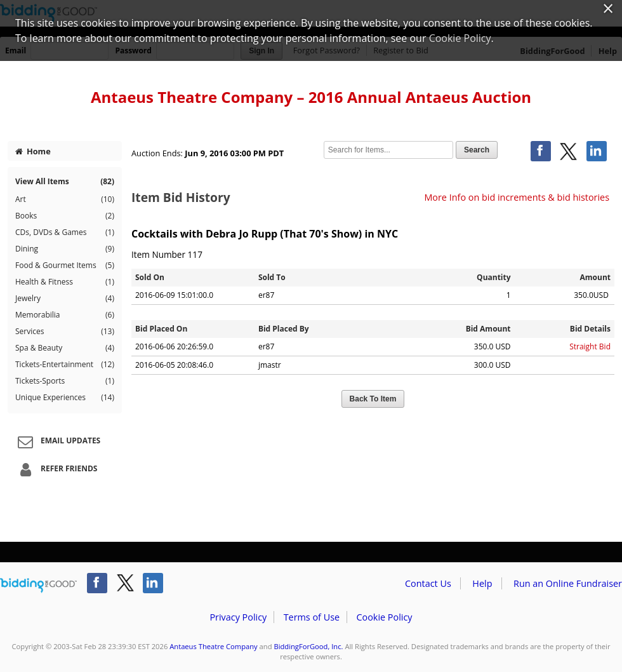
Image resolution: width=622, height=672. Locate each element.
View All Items (65, 181)
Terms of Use (312, 617)
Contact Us (428, 583)
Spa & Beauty (65, 348)
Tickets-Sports (65, 381)
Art (65, 199)
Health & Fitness (65, 282)
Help (482, 583)
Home (33, 151)
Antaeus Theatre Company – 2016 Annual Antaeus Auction (311, 97)
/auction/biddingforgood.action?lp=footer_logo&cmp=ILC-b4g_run (38, 586)
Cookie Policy (384, 617)
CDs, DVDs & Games (65, 232)
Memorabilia (65, 315)
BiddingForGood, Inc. (308, 646)
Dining (65, 249)
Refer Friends (56, 469)
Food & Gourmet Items (65, 265)
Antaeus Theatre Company (213, 646)
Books (65, 216)
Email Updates (57, 441)
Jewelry (65, 299)
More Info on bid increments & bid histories (517, 197)
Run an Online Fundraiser (568, 583)
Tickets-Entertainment (65, 365)
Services (65, 332)
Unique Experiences (65, 398)
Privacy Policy (238, 617)
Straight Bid (590, 346)
